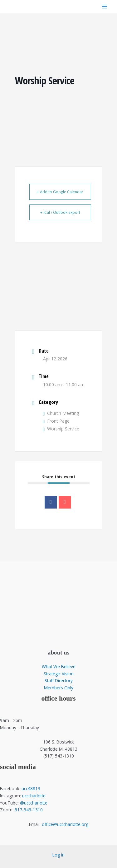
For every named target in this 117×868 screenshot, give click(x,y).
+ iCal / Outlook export (60, 212)
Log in (58, 855)
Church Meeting (61, 413)
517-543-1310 (29, 810)
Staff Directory (59, 680)
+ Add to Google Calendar (60, 192)
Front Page (56, 421)
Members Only (59, 688)
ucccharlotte (34, 796)
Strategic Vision (59, 674)
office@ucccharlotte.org (65, 824)
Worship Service (61, 429)
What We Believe (59, 666)
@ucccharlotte (34, 803)
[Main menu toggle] (105, 6)
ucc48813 (31, 788)
